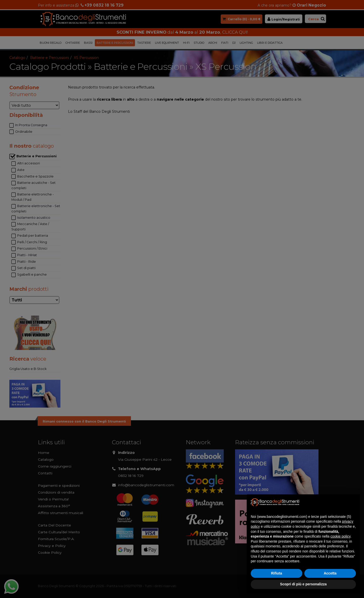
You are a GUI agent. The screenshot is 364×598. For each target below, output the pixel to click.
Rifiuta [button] (277, 573)
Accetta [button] (330, 573)
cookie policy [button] (340, 536)
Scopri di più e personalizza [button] (303, 584)
